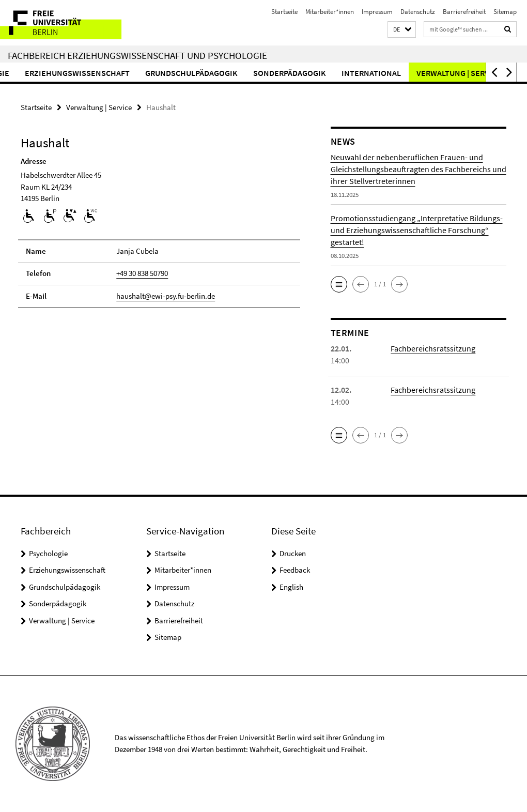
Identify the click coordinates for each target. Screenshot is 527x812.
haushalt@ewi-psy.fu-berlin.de (166, 296)
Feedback (295, 570)
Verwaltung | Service (99, 107)
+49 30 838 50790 (142, 273)
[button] (402, 30)
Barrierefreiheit (464, 12)
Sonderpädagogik (317, 73)
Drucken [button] (293, 553)
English (291, 587)
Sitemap (505, 12)
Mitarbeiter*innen (330, 12)
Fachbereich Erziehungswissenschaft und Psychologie (137, 55)
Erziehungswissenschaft (105, 73)
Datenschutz (418, 12)
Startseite (284, 12)
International (399, 73)
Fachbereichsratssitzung (433, 348)
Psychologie (48, 553)
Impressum (377, 12)
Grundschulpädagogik (219, 73)
